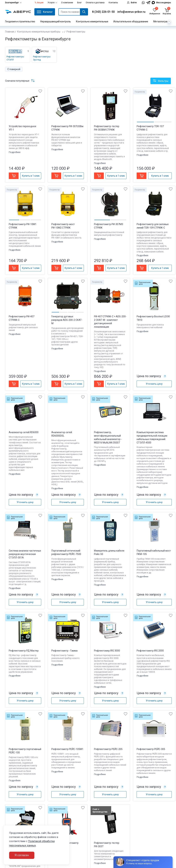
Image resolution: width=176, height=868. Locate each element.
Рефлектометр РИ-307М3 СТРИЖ (109, 226)
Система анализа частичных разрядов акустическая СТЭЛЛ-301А (25, 554)
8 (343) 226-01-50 (103, 12)
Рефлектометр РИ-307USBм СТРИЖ (67, 128)
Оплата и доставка (95, 3)
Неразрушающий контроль (56, 21)
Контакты (113, 3)
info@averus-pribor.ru (131, 12)
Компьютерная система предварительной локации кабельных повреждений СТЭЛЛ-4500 (152, 437)
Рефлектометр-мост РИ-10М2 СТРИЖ (63, 226)
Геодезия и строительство (20, 21)
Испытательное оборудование (131, 21)
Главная (10, 32)
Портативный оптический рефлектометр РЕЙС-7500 (66, 552)
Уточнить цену (154, 384)
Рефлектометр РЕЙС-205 (108, 749)
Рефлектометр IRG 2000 (150, 651)
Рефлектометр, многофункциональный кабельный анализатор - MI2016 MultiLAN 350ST (108, 437)
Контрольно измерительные (92, 21)
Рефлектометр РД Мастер (24, 651)
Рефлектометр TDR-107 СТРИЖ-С (150, 128)
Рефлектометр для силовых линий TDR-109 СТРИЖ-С (153, 226)
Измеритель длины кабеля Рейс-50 (109, 552)
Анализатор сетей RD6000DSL (62, 434)
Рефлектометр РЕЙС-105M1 (67, 749)
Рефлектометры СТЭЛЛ (15, 58)
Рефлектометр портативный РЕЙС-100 (25, 751)
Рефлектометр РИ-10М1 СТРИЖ (23, 226)
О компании (67, 3)
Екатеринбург (13, 3)
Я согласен (22, 855)
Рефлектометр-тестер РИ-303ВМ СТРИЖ (107, 128)
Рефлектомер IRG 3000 (107, 651)
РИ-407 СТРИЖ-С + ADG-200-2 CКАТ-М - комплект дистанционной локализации (110, 322)
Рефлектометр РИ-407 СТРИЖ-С (22, 318)
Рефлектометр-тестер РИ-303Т (107, 845)
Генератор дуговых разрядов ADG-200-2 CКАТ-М (67, 320)
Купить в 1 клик (31, 176)
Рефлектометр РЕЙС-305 (151, 749)
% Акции (39, 3)
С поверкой (14, 69)
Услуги (52, 3)
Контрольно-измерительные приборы (39, 32)
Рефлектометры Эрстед (42, 58)
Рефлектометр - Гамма (64, 651)
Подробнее (15, 152)
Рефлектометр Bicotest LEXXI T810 (153, 318)
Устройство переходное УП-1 (23, 128)
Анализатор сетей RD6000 (24, 432)
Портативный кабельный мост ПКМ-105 (154, 552)
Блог (79, 3)
